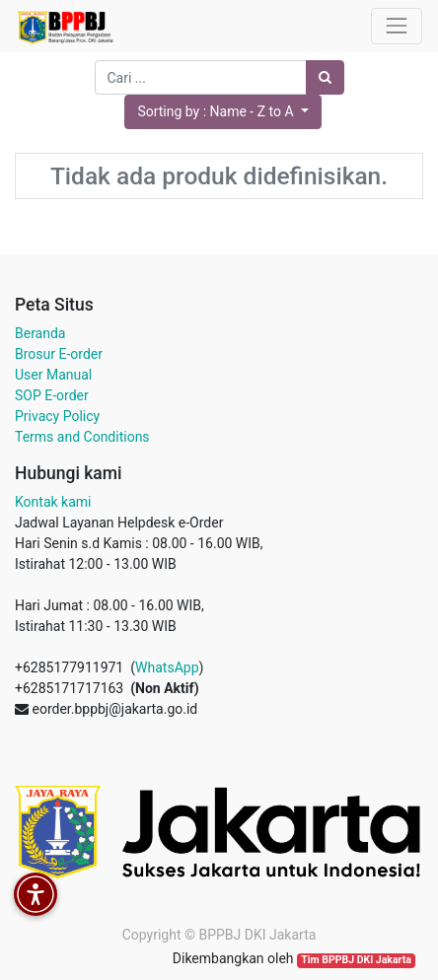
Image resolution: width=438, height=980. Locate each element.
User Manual (53, 375)
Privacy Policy (57, 416)
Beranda (40, 333)
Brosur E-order (59, 354)
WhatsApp (167, 667)
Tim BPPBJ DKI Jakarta (356, 960)
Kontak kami (53, 502)
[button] (222, 112)
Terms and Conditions (82, 437)
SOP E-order (52, 395)
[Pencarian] (325, 77)
